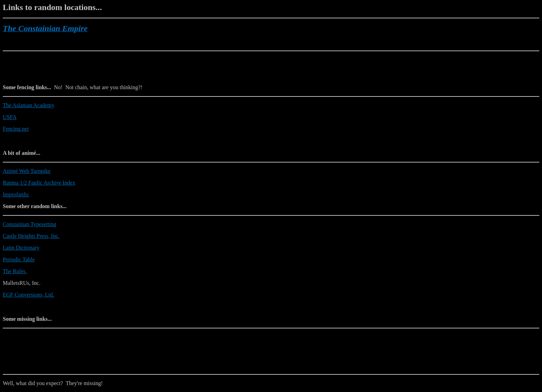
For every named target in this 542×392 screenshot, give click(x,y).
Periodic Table (19, 259)
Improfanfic (16, 194)
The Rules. (15, 271)
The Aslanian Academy (29, 105)
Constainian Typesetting (30, 224)
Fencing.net (16, 129)
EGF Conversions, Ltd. (28, 295)
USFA (10, 117)
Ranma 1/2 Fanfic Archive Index (39, 183)
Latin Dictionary (21, 248)
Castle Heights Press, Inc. (31, 236)
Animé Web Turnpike (27, 171)
